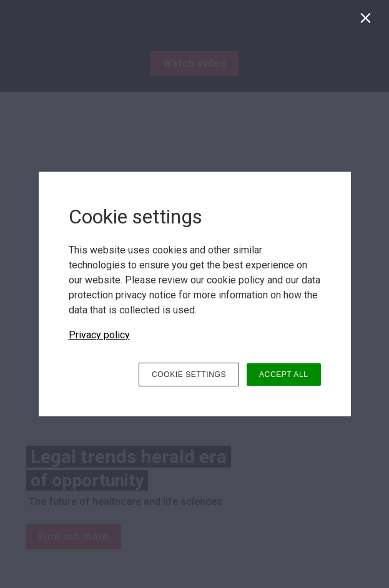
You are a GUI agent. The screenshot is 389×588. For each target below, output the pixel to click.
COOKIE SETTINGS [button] (189, 375)
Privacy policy (99, 335)
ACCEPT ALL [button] (283, 375)
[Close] (368, 21)
